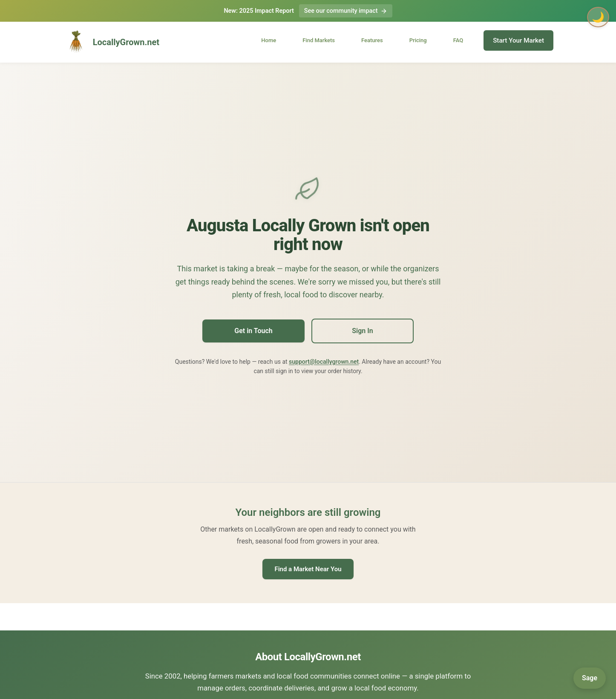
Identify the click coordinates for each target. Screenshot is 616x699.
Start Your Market (518, 40)
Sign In (362, 331)
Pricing (418, 40)
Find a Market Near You (308, 569)
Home (269, 40)
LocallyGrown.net (111, 42)
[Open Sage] (590, 678)
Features (372, 40)
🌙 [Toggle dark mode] (598, 17)
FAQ (458, 40)
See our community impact (346, 11)
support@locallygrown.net (324, 362)
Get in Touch (253, 331)
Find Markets (319, 40)
